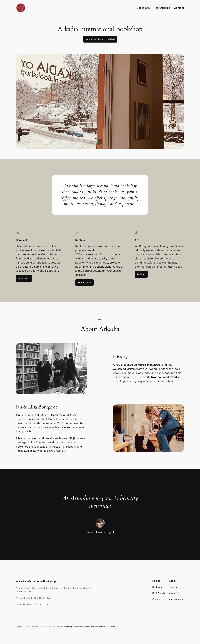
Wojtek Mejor (89, 626)
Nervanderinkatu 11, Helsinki (100, 39)
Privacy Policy (66, 626)
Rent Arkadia (84, 282)
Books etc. (24, 278)
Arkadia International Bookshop (36, 581)
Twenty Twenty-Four (107, 626)
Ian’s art (141, 274)
